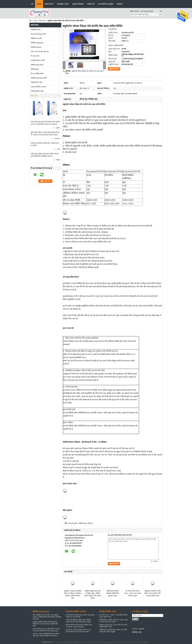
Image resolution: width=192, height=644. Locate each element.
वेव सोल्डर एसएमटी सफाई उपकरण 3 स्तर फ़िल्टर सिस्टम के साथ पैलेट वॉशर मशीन (78, 631)
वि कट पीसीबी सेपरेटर (37, 74)
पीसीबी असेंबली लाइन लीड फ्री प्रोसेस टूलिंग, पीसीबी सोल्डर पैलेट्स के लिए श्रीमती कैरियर (93, 595)
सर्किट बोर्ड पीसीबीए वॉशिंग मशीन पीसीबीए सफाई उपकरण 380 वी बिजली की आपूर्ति (79, 621)
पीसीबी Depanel (36, 47)
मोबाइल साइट (137, 632)
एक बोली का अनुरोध (106, 4)
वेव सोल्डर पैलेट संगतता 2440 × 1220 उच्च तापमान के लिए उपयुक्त (133, 593)
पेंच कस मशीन (35, 56)
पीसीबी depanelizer (37, 65)
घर (32, 4)
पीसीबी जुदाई (35, 69)
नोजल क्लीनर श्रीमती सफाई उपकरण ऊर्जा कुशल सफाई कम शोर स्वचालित (80, 616)
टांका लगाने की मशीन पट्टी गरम (40, 52)
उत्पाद (39, 4)
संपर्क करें (91, 4)
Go (160, 14)
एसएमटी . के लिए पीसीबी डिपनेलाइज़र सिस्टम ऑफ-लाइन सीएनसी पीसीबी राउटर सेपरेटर (46, 635)
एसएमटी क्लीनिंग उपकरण (39, 87)
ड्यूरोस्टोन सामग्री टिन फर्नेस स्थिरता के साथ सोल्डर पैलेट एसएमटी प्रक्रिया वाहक (153, 593)
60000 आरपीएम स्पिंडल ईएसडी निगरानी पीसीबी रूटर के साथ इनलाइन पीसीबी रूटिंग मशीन (45, 624)
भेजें (135, 619)
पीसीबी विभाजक (36, 30)
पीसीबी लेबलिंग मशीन (37, 91)
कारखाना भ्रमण (63, 4)
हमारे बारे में (49, 4)
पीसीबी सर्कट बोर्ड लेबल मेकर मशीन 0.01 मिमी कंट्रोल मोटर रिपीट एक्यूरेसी (113, 631)
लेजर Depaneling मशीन (38, 34)
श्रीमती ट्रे (90, 523)
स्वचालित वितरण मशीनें (38, 60)
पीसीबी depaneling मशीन (39, 78)
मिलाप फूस (42, 21)
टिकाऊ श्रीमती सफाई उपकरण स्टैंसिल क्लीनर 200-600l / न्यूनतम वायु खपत (79, 626)
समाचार (120, 4)
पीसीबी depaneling (37, 43)
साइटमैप (141, 629)
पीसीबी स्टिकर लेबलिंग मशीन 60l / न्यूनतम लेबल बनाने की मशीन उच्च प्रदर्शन (114, 621)
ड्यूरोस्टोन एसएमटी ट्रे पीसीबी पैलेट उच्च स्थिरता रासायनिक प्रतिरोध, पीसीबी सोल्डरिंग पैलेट (73, 595)
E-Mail (135, 629)
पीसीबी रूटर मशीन (36, 38)
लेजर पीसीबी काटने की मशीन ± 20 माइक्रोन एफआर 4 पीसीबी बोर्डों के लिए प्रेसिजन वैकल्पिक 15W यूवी (47, 617)
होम (30, 21)
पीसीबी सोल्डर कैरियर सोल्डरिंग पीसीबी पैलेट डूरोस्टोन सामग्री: (113, 593)
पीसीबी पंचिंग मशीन (37, 82)
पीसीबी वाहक (83, 523)
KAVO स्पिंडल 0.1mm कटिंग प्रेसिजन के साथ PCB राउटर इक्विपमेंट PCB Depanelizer (46, 630)
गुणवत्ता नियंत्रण (78, 4)
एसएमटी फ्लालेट (73, 523)
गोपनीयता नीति (46, 642)
